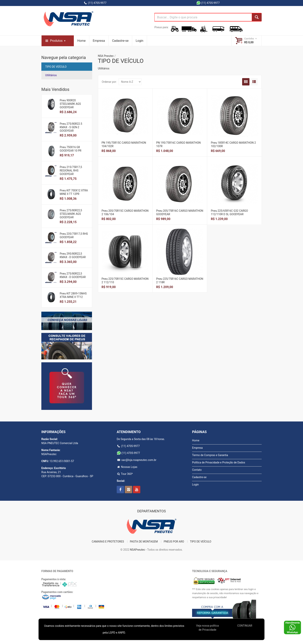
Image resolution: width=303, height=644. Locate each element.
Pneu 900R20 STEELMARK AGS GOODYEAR (70, 104)
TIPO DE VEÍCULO (56, 67)
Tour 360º (125, 474)
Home (81, 41)
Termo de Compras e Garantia (210, 455)
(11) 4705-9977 (95, 3)
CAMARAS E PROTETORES (108, 542)
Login (139, 41)
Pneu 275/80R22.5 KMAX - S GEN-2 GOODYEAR (71, 127)
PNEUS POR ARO (174, 542)
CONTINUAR (245, 626)
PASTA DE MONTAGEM (144, 542)
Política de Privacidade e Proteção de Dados (219, 462)
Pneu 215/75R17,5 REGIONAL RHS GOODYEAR (71, 171)
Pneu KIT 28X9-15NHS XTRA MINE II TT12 (73, 295)
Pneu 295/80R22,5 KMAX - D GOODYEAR (73, 255)
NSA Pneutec (106, 56)
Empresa (99, 41)
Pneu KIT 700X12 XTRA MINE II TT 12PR (74, 192)
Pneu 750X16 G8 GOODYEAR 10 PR (71, 149)
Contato (197, 470)
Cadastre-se (120, 41)
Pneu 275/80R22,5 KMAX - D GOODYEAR (73, 275)
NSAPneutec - (138, 550)
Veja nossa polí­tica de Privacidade (207, 628)
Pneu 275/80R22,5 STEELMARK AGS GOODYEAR (71, 214)
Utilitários (51, 75)
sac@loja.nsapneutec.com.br (137, 460)
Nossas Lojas (127, 467)
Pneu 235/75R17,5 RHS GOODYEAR (74, 235)
